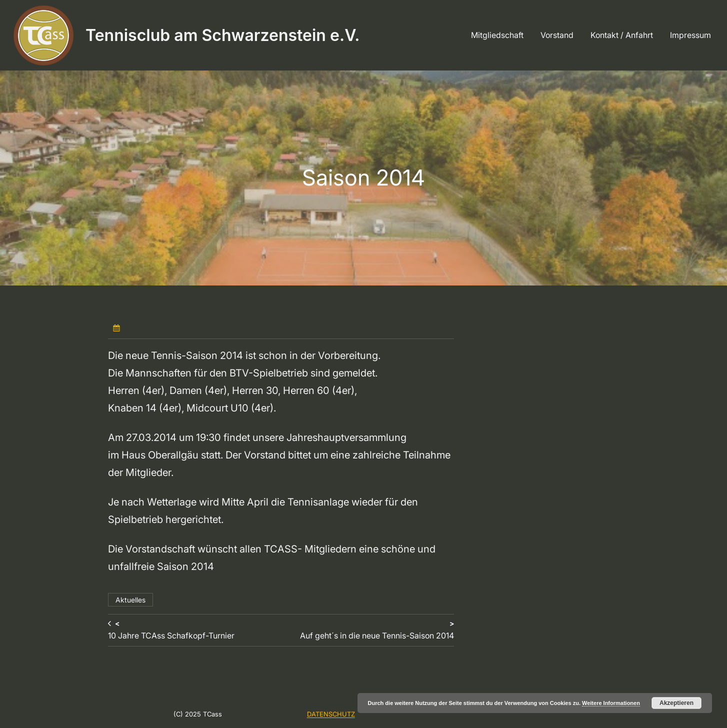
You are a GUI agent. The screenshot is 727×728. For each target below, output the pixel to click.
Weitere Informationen (611, 703)
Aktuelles (130, 600)
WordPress (694, 690)
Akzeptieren (676, 703)
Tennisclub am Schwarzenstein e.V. (223, 35)
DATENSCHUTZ (331, 714)
